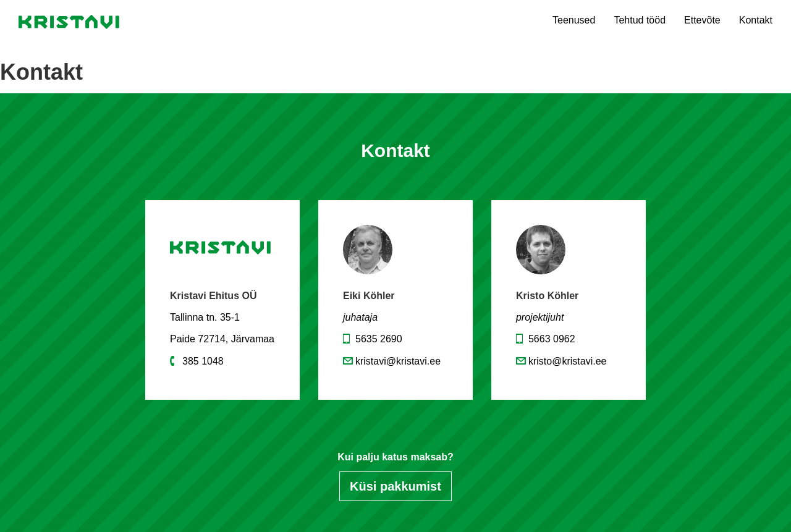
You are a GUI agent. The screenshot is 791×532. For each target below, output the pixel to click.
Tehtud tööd (640, 20)
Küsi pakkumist (395, 486)
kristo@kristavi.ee (568, 361)
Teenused (574, 20)
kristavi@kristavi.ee (398, 361)
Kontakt (756, 20)
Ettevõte (702, 20)
